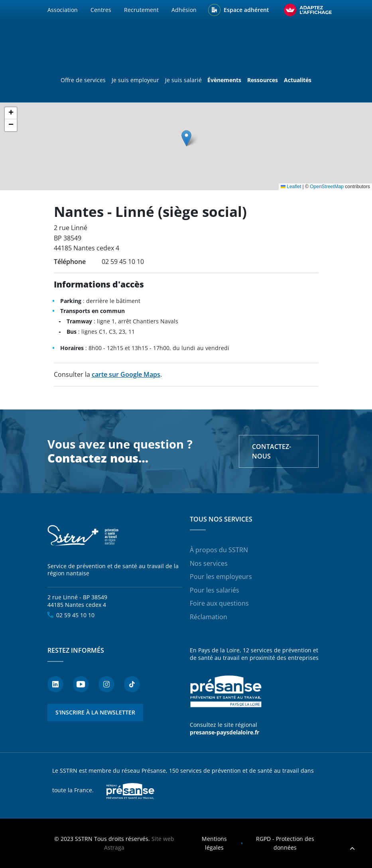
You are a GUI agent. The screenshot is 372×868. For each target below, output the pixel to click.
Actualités (298, 80)
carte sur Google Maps (126, 374)
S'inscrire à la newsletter (95, 712)
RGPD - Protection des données (285, 843)
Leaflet (291, 187)
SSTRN (83, 536)
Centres (101, 10)
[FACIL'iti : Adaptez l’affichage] (308, 10)
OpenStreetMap (327, 187)
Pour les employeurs (221, 577)
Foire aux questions (219, 603)
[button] (186, 138)
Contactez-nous (272, 451)
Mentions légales (214, 843)
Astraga (114, 847)
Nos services (209, 563)
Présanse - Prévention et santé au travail (226, 692)
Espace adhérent (246, 10)
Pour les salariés (215, 590)
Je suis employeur (135, 80)
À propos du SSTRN (219, 550)
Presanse (130, 791)
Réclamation (209, 617)
